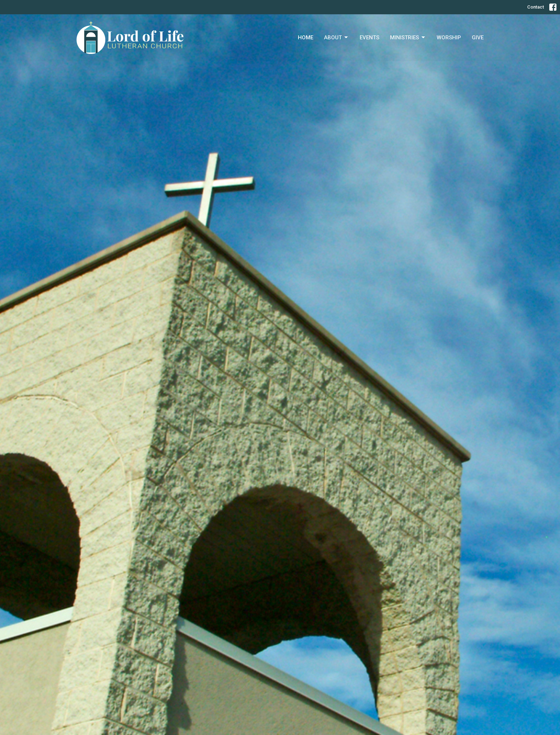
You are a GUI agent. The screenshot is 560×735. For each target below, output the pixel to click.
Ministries (408, 38)
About (336, 38)
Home (306, 38)
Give (478, 38)
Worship (449, 38)
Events (369, 38)
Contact (536, 7)
